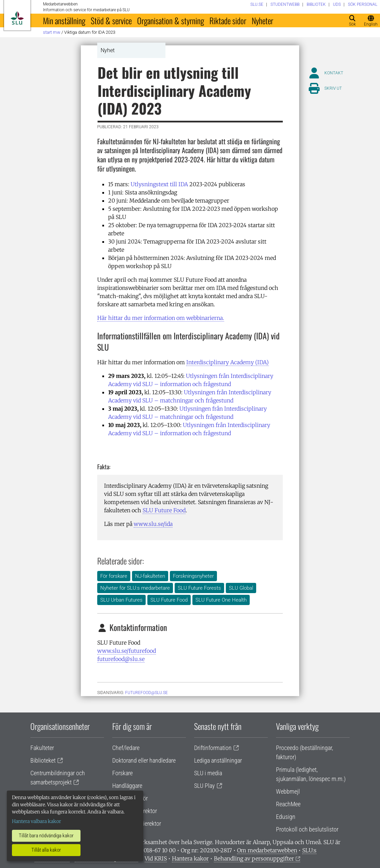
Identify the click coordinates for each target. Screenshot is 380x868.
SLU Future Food (164, 510)
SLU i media (208, 773)
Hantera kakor (190, 858)
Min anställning (64, 20)
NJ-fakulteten (150, 576)
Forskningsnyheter (193, 576)
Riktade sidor (228, 20)
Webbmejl (288, 791)
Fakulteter (42, 748)
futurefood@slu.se (121, 659)
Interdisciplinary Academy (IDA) (228, 362)
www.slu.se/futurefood (127, 651)
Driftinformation (213, 748)
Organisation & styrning (171, 20)
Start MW (52, 32)
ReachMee (288, 804)
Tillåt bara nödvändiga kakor (46, 836)
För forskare (114, 576)
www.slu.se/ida (153, 524)
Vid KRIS (156, 858)
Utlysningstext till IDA (159, 184)
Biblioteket (43, 760)
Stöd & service (111, 20)
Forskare (122, 773)
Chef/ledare (126, 748)
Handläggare (127, 786)
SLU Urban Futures (121, 600)
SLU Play (204, 786)
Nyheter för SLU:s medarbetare (135, 588)
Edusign (286, 817)
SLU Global (241, 588)
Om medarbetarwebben (267, 850)
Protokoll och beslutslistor (307, 829)
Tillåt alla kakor (46, 850)
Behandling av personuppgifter (254, 858)
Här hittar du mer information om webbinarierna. (161, 318)
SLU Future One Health (221, 600)
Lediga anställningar (218, 760)
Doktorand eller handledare (144, 760)
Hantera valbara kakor (36, 821)
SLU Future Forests (199, 588)
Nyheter (262, 20)
